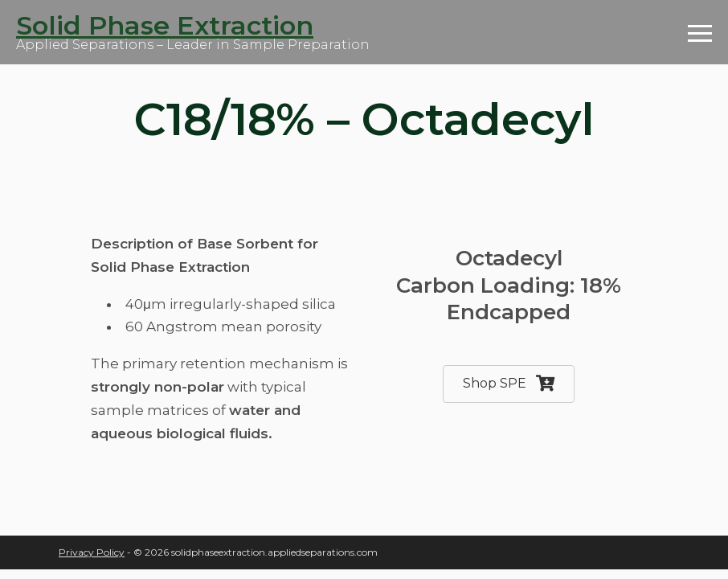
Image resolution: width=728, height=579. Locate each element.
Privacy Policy (92, 552)
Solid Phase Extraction (165, 25)
